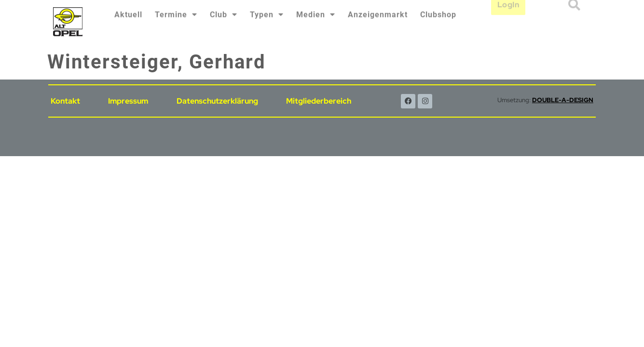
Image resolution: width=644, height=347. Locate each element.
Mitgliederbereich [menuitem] (319, 101)
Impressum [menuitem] (128, 101)
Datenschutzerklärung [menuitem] (217, 101)
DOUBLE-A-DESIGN (563, 100)
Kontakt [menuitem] (65, 101)
